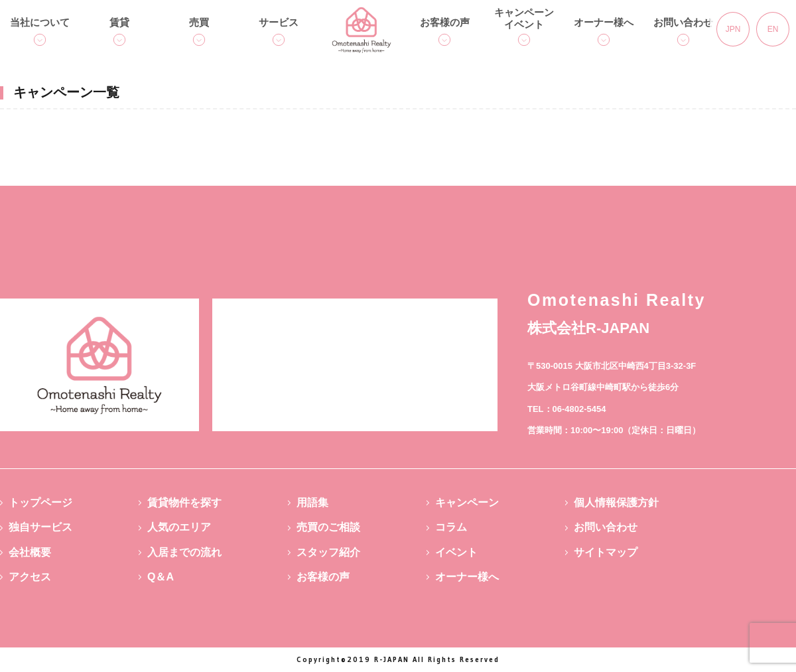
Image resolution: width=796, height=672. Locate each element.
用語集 (312, 503)
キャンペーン (467, 503)
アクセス (30, 577)
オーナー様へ (604, 22)
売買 (199, 22)
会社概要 (30, 552)
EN (773, 29)
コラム (451, 527)
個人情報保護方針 (616, 503)
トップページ (40, 503)
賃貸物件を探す (184, 503)
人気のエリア (179, 527)
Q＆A (161, 577)
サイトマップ (606, 552)
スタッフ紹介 (328, 552)
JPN (733, 29)
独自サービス (40, 527)
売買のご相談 (328, 527)
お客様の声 (445, 22)
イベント (456, 552)
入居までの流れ (184, 552)
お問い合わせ (683, 22)
